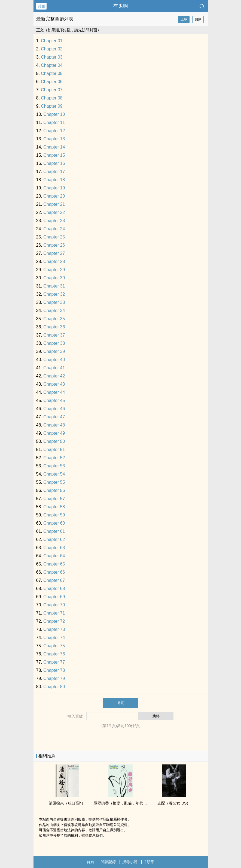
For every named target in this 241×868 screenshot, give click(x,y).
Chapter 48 (54, 425)
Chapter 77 (54, 662)
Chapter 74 (54, 638)
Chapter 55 (54, 482)
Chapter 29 (54, 270)
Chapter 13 (54, 139)
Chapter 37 (54, 335)
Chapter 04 (52, 65)
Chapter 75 (54, 646)
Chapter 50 (54, 441)
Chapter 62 (54, 539)
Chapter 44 (54, 392)
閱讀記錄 (108, 862)
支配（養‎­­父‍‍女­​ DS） (174, 803)
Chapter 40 (54, 360)
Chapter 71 (54, 613)
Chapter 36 (54, 327)
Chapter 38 (54, 343)
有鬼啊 (121, 6)
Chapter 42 (54, 376)
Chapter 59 (54, 515)
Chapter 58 (54, 507)
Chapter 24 (54, 229)
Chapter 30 (54, 278)
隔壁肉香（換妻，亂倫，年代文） (122, 803)
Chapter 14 (54, 147)
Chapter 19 (54, 188)
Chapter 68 (54, 589)
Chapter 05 (52, 73)
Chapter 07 (52, 90)
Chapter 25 (54, 237)
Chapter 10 (54, 114)
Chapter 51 (54, 450)
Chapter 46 (54, 409)
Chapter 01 (52, 41)
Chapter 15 (54, 155)
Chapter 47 (54, 417)
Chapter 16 (54, 163)
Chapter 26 (54, 245)
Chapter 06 (52, 82)
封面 (41, 6)
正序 (184, 19)
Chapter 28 (54, 261)
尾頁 (121, 703)
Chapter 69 (54, 597)
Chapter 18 (54, 180)
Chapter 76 (54, 654)
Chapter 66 (54, 572)
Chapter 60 (54, 523)
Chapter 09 (52, 106)
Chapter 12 (54, 131)
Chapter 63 (54, 548)
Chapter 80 (54, 687)
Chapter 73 (54, 629)
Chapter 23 (54, 221)
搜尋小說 (130, 862)
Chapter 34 (54, 311)
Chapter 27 (54, 253)
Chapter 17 (54, 172)
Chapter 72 (54, 621)
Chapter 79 (54, 678)
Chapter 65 (54, 564)
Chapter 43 (54, 384)
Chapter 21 (54, 204)
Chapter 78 (54, 670)
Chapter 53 (54, 466)
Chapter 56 (54, 490)
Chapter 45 (54, 400)
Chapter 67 (54, 580)
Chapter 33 (54, 302)
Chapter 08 (52, 98)
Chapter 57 (54, 499)
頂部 (149, 862)
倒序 (198, 19)
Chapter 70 (54, 605)
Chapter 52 (54, 458)
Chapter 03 (52, 57)
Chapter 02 (52, 49)
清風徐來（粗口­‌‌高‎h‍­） (67, 803)
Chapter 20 (54, 196)
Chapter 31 (54, 286)
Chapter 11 (54, 123)
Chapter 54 (54, 474)
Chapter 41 (54, 368)
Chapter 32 (54, 294)
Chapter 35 (54, 319)
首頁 (90, 862)
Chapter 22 (54, 212)
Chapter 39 (54, 351)
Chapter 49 (54, 433)
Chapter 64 (54, 556)
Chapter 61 (54, 531)
